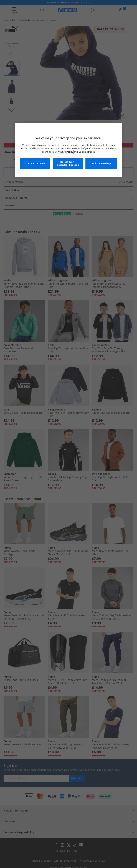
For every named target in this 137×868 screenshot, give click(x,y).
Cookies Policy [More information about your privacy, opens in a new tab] (87, 152)
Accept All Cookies (35, 163)
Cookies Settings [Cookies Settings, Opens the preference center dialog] (101, 163)
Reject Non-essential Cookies (68, 163)
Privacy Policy (65, 152)
